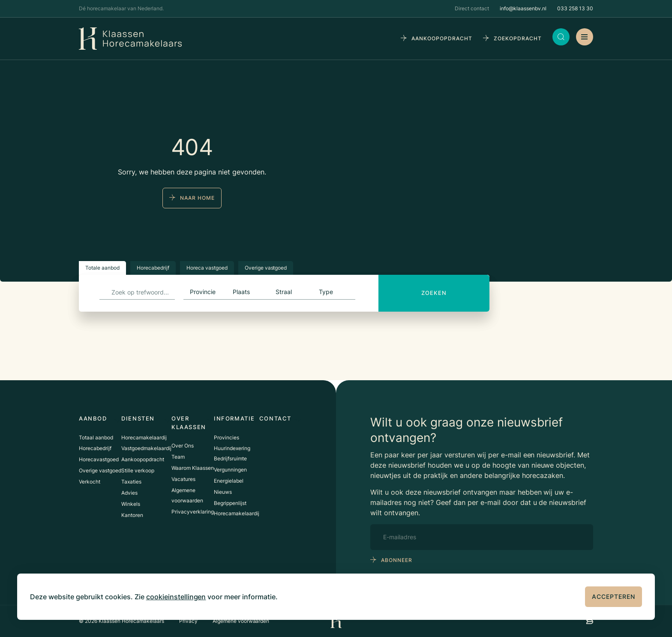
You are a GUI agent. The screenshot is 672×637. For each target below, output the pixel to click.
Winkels (131, 505)
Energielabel (229, 482)
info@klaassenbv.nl (523, 8)
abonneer (397, 560)
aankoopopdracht (442, 38)
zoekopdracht (518, 38)
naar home (197, 198)
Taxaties (131, 482)
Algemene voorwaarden (241, 621)
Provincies (226, 438)
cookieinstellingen (176, 597)
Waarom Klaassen (193, 468)
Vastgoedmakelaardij (146, 449)
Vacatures (183, 479)
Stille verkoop (138, 471)
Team (178, 457)
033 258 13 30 (575, 8)
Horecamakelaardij (144, 438)
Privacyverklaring (193, 512)
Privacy (188, 621)
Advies (129, 494)
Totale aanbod (102, 268)
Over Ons (183, 446)
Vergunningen (230, 470)
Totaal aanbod (96, 438)
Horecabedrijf (153, 268)
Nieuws (223, 493)
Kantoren (132, 516)
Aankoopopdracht (143, 460)
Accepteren (613, 596)
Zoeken (434, 293)
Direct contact (472, 8)
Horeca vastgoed (207, 268)
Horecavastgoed (99, 460)
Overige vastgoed (266, 268)
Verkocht (90, 482)
